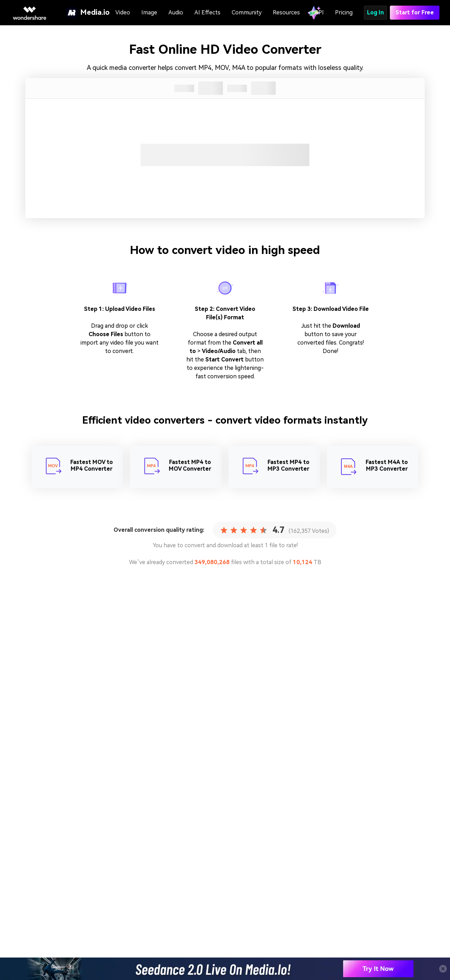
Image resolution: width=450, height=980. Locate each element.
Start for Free (415, 12)
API (319, 12)
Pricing (344, 12)
